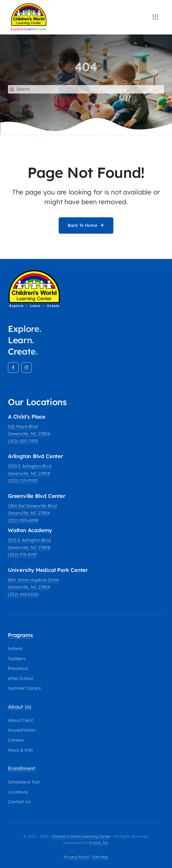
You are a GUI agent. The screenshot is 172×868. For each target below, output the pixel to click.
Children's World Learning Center (81, 836)
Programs (20, 635)
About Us (20, 707)
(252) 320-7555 (23, 441)
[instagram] (26, 367)
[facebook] (13, 367)
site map (100, 857)
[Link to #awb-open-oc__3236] (155, 17)
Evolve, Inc (99, 843)
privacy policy (76, 857)
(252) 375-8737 (22, 555)
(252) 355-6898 (23, 520)
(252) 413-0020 (23, 594)
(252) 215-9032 (23, 480)
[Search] (86, 86)
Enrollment (22, 768)
